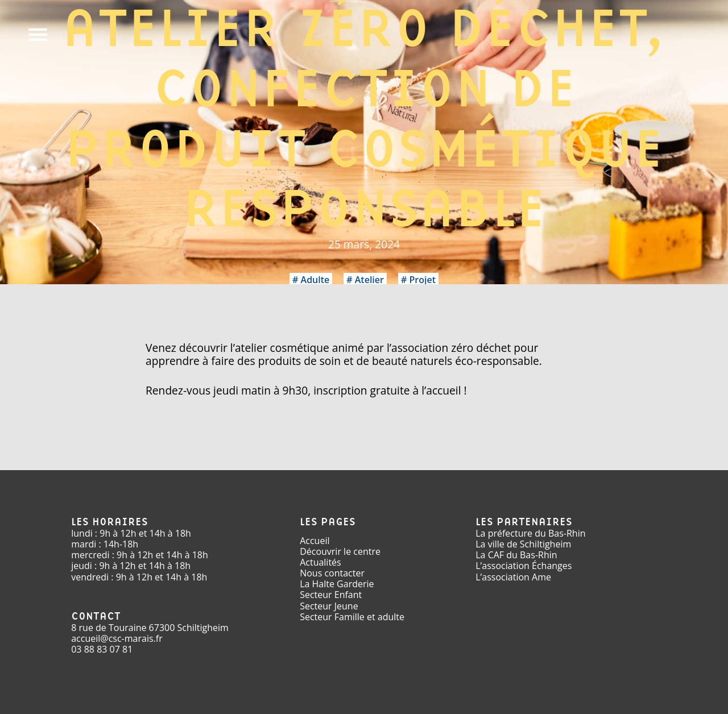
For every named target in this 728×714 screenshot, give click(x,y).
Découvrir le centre (340, 551)
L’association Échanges (524, 566)
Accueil (315, 541)
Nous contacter (332, 573)
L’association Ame (513, 577)
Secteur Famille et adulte (352, 617)
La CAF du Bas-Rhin (516, 555)
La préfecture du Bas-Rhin (530, 533)
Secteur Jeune (329, 606)
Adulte (315, 280)
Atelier (369, 280)
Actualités (320, 562)
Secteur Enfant (331, 595)
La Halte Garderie (337, 584)
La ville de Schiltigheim (523, 544)
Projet (422, 280)
